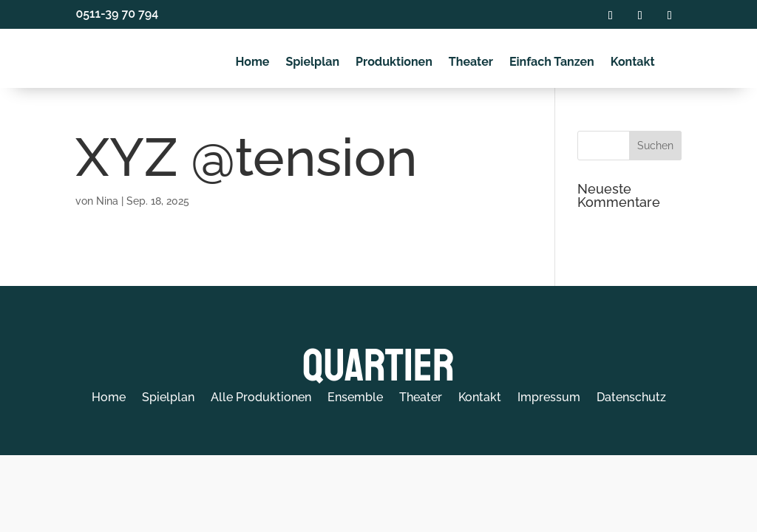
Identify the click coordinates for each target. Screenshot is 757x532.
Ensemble (355, 398)
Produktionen (394, 62)
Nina (107, 201)
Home (252, 62)
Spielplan (312, 62)
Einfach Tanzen (552, 62)
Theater (471, 62)
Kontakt (633, 62)
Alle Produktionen (261, 398)
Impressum (549, 398)
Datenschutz (631, 398)
